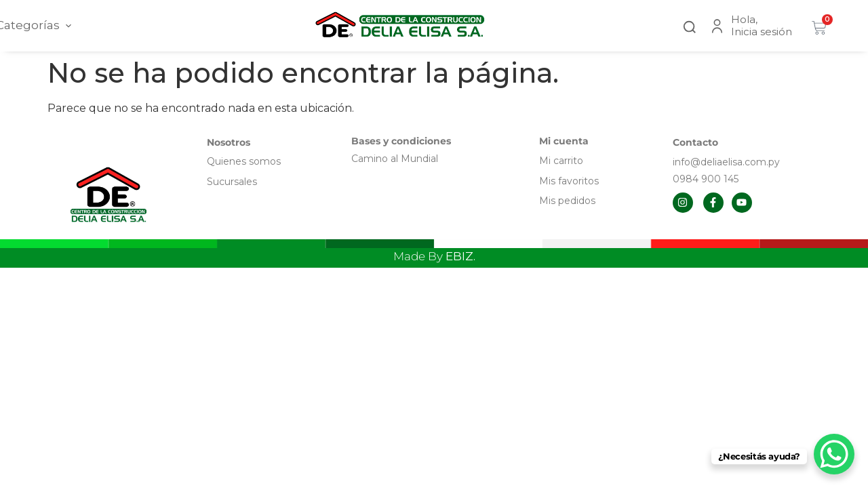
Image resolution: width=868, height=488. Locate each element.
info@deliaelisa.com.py (726, 162)
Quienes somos (244, 161)
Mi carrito (563, 161)
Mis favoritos (569, 181)
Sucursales (232, 182)
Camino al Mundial (395, 159)
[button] (690, 25)
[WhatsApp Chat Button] (834, 454)
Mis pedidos (567, 201)
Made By (434, 256)
